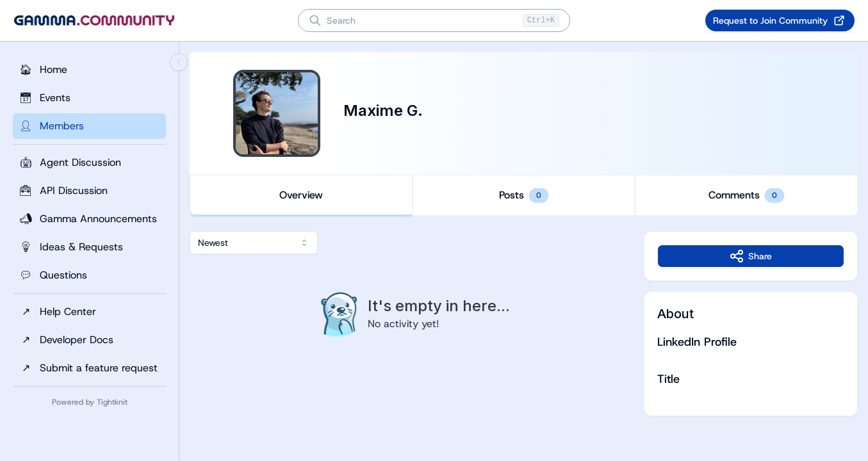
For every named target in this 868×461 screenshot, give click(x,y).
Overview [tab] (301, 195)
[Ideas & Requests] (89, 247)
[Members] (89, 126)
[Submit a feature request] (89, 368)
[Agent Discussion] (89, 163)
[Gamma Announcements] (89, 219)
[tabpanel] (524, 324)
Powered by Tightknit (90, 402)
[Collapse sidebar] (179, 62)
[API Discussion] (89, 191)
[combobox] (254, 243)
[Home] (89, 70)
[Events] (89, 98)
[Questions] (89, 275)
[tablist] (524, 195)
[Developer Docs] (89, 340)
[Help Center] (89, 312)
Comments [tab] (746, 195)
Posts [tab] (524, 195)
